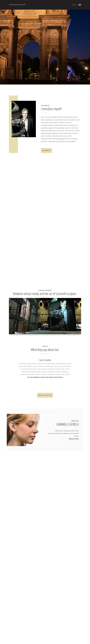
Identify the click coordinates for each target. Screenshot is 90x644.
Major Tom (74, 551)
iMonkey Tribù (62, 538)
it (72, 5)
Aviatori (69, 495)
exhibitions (39, 506)
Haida (59, 533)
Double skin (61, 516)
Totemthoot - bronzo (69, 603)
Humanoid (71, 535)
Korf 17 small (76, 541)
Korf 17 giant (62, 541)
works (38, 500)
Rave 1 (78, 573)
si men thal (75, 578)
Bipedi (64, 500)
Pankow (78, 568)
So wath (65, 584)
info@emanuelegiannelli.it (22, 501)
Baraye (59, 498)
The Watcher (62, 600)
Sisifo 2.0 (76, 581)
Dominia (70, 514)
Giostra (64, 527)
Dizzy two (70, 508)
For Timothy (62, 524)
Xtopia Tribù (71, 611)
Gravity (69, 530)
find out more (74, 439)
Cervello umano (63, 506)
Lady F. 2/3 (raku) (68, 546)
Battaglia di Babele (73, 498)
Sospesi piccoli (67, 587)
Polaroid (65, 570)
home (38, 495)
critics (38, 511)
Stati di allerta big (73, 592)
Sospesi (75, 584)
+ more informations (16, 216)
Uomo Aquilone (62, 605)
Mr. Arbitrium (66, 554)
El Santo (70, 519)
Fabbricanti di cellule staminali (67, 522)
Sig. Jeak (65, 581)
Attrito (59, 495)
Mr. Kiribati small (72, 562)
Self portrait (62, 578)
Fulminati (74, 524)
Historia (69, 533)
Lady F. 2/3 (76, 543)
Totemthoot (76, 600)
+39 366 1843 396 (20, 503)
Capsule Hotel (72, 503)
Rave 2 (64, 576)
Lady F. (64, 543)
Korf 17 (74, 538)
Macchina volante (63, 549)
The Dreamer (72, 597)
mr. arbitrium (40, 503)
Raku (68, 573)
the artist (39, 498)
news (38, 508)
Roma (74, 576)
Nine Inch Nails (67, 565)
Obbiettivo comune (63, 568)
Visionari (76, 605)
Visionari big (66, 608)
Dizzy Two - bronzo (63, 511)
